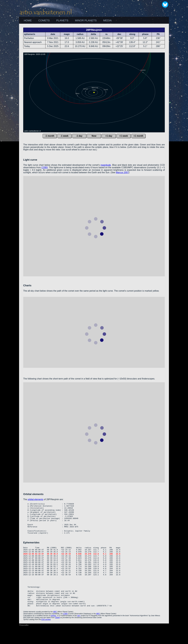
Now (94, 136)
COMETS (44, 20)
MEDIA (107, 20)
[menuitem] (28, 21)
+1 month (138, 136)
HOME (28, 20)
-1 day (79, 136)
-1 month (50, 136)
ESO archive (46, 637)
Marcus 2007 (122, 172)
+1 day (109, 136)
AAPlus (53, 633)
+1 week (124, 136)
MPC (55, 629)
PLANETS (62, 20)
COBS (45, 167)
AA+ (79, 633)
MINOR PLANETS (86, 20)
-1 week (64, 136)
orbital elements (35, 499)
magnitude (106, 165)
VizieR (57, 635)
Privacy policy (24, 642)
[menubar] (68, 21)
